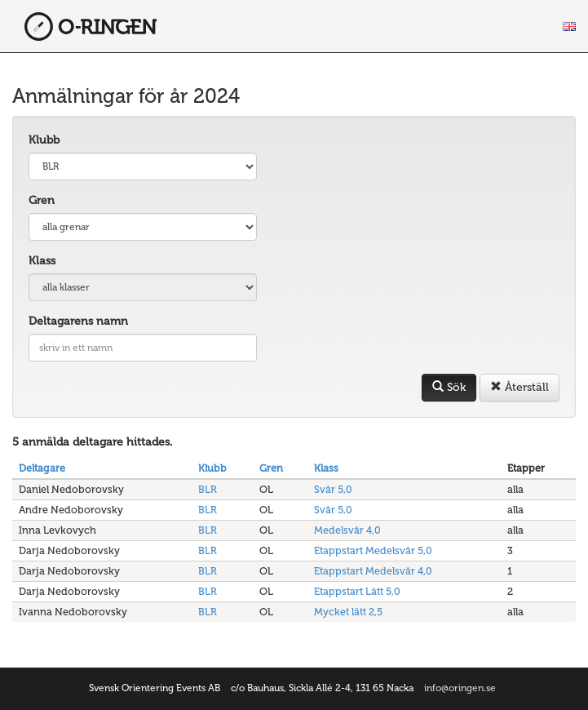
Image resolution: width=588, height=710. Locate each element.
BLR (208, 489)
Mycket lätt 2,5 (348, 612)
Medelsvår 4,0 (347, 530)
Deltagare (42, 468)
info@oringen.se (460, 688)
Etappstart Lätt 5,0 (357, 591)
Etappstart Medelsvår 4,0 (373, 571)
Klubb (44, 140)
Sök (449, 387)
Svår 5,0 (333, 489)
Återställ (519, 387)
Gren (42, 200)
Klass (42, 261)
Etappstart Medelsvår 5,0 (373, 550)
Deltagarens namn (78, 321)
